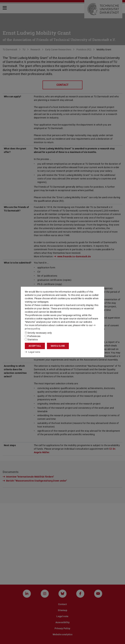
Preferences (33, 336)
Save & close (58, 346)
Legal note (33, 352)
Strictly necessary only (38, 333)
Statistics (31, 340)
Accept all (35, 346)
